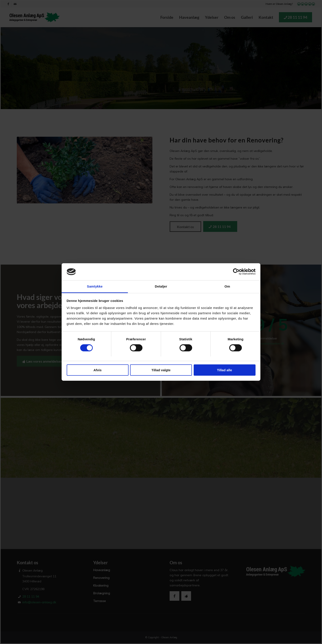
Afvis (98, 370)
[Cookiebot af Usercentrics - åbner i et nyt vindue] (236, 272)
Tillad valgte (161, 370)
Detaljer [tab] (161, 286)
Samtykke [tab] (95, 286)
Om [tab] (227, 286)
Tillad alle (224, 370)
